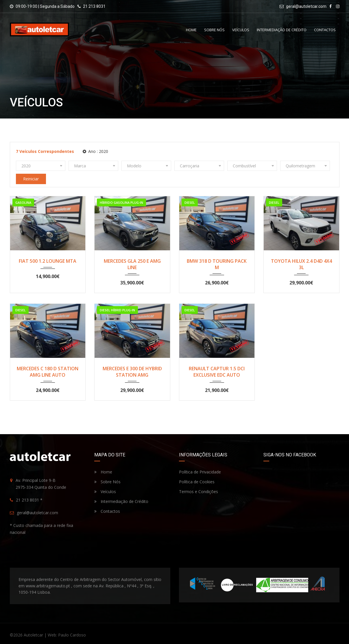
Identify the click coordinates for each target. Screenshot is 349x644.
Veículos (241, 30)
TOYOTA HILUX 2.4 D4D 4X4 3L (301, 264)
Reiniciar (31, 179)
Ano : (95, 151)
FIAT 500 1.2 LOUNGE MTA (48, 261)
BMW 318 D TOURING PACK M (217, 264)
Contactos (325, 30)
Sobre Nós (214, 30)
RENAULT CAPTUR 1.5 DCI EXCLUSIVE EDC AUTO (217, 372)
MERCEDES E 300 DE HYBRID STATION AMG (132, 372)
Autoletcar (33, 635)
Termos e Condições (198, 492)
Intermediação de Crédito (282, 30)
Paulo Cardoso (72, 635)
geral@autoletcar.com (306, 6)
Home (191, 30)
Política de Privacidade (200, 472)
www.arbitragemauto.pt (48, 586)
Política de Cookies (197, 482)
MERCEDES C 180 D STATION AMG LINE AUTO (48, 372)
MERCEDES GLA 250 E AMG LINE (132, 264)
